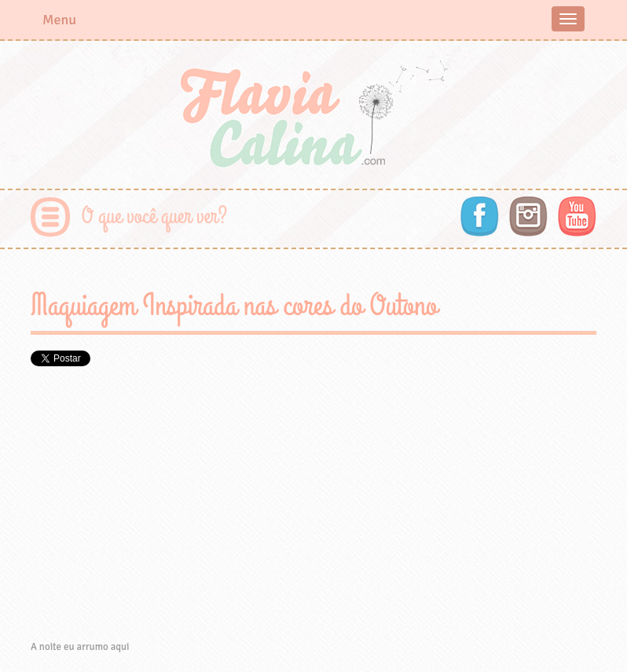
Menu (59, 20)
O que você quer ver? (154, 217)
